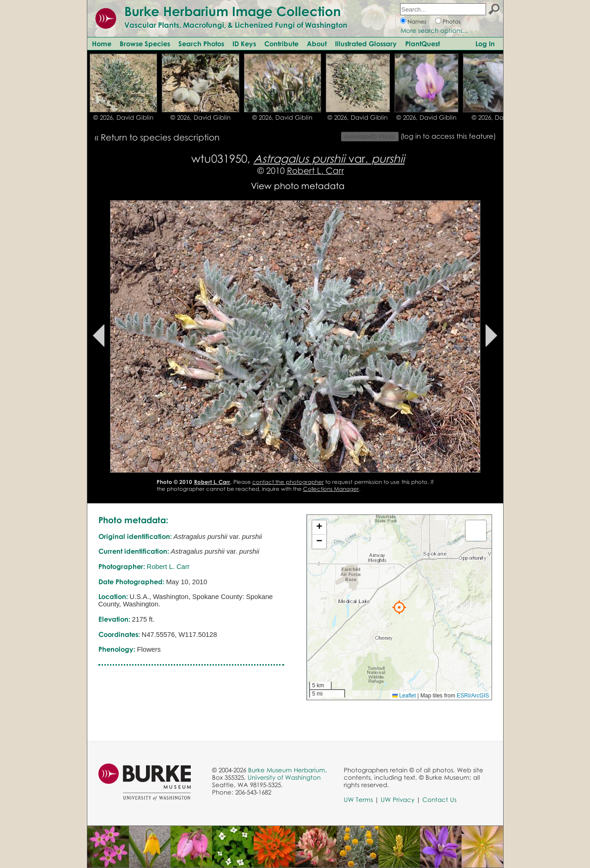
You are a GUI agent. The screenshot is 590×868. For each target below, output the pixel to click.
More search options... (434, 31)
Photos (452, 21)
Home (102, 43)
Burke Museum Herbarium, (288, 770)
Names (417, 21)
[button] (399, 607)
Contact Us (439, 800)
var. (329, 158)
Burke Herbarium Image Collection (233, 11)
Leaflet (404, 696)
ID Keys (244, 43)
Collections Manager (331, 489)
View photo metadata (298, 186)
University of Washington (284, 777)
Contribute (281, 43)
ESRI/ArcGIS (473, 696)
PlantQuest (423, 43)
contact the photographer (288, 482)
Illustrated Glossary (366, 43)
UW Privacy (398, 800)
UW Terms (358, 800)
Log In (485, 43)
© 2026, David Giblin (123, 117)
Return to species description (160, 137)
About (317, 43)
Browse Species (145, 43)
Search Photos (201, 43)
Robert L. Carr (316, 170)
